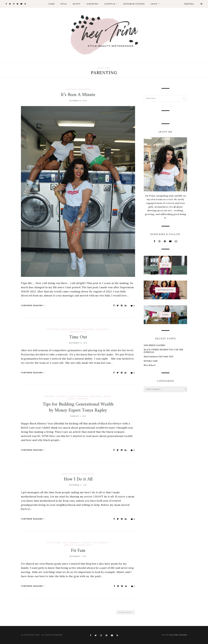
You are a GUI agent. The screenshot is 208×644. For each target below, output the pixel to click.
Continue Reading (33, 306)
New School (149, 365)
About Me (71, 89)
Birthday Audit (151, 361)
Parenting (93, 4)
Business (49, 396)
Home (52, 4)
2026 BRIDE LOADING (154, 345)
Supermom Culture (134, 4)
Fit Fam (78, 551)
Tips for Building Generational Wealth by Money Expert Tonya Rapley (78, 407)
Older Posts (126, 612)
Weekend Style (78, 332)
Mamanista (84, 89)
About (154, 4)
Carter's (86, 543)
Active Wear (53, 329)
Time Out (78, 337)
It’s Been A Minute (78, 95)
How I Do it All (78, 479)
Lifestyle (110, 4)
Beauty (77, 4)
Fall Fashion (100, 543)
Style (64, 4)
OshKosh (68, 545)
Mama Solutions (71, 329)
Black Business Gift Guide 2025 (159, 357)
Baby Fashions (71, 543)
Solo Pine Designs (178, 635)
